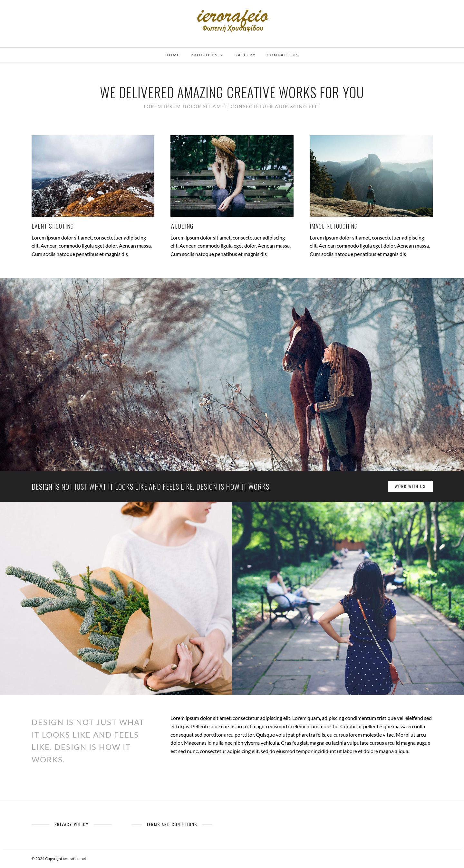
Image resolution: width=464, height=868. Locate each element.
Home (173, 55)
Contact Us (283, 55)
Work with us (410, 486)
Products (204, 55)
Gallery (245, 55)
